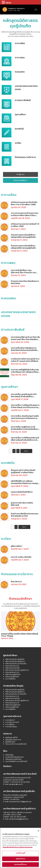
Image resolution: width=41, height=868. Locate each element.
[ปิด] (38, 831)
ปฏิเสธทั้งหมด (20, 859)
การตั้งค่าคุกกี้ (20, 853)
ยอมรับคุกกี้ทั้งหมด (20, 864)
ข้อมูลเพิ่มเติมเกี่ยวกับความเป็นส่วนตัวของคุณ (18, 847)
